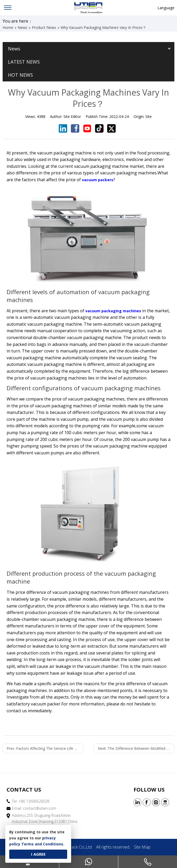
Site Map (142, 847)
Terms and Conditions (42, 844)
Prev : (45, 748)
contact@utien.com (40, 808)
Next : (136, 748)
